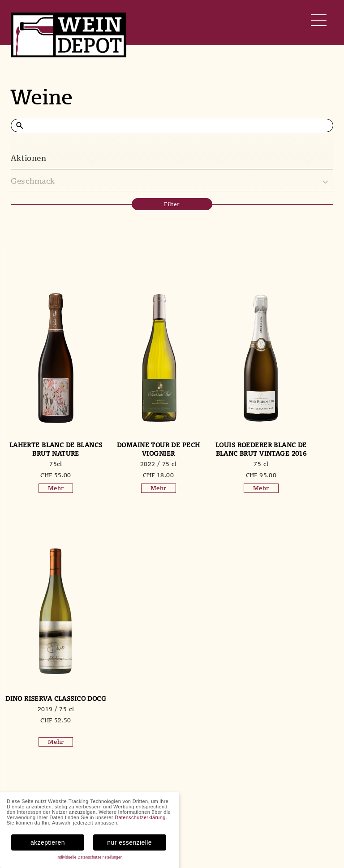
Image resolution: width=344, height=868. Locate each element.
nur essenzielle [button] (129, 842)
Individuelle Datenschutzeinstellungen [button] (89, 857)
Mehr (47, 488)
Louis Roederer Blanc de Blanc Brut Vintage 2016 (214, 453)
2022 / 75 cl (130, 464)
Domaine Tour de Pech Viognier (130, 449)
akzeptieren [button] (48, 842)
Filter (172, 204)
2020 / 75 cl (47, 717)
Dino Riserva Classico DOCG (298, 449)
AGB (297, 828)
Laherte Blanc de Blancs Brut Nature (46, 449)
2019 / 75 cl (298, 464)
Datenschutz (309, 837)
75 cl (214, 472)
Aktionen (28, 158)
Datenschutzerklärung (140, 817)
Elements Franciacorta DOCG (47, 703)
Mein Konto (308, 819)
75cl (46, 464)
